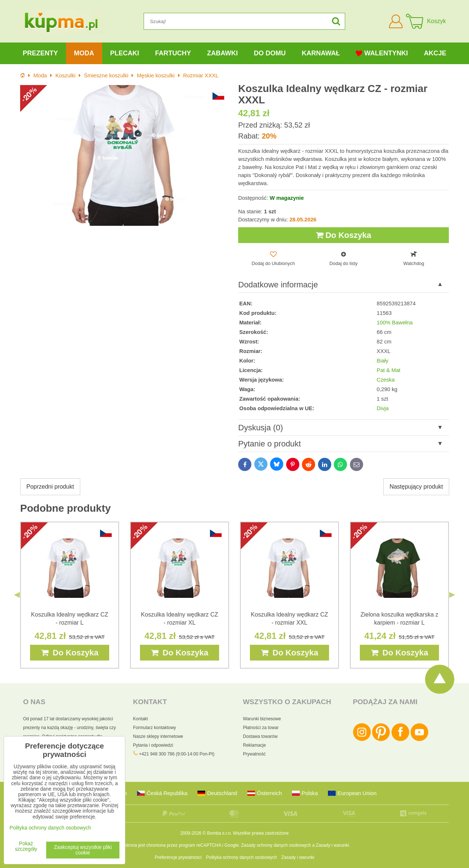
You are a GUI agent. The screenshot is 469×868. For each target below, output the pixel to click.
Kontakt (141, 719)
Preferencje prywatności (178, 857)
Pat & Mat (389, 370)
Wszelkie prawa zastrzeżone (261, 833)
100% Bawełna (395, 323)
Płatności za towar (261, 728)
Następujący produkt (416, 487)
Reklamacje (254, 745)
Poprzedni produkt (50, 487)
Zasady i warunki (332, 845)
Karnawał (321, 53)
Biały (383, 361)
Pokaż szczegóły (26, 846)
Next (452, 595)
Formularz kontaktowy (154, 728)
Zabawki (222, 53)
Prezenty (40, 53)
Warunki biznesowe (262, 719)
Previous (17, 595)
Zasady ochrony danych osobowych (276, 845)
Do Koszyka (344, 235)
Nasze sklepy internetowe (158, 736)
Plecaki (124, 53)
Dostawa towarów (260, 736)
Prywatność (254, 754)
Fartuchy (173, 53)
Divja (383, 408)
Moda (84, 53)
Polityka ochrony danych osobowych (241, 857)
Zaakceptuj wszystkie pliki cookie (83, 850)
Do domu (270, 53)
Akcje (435, 53)
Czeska (386, 380)
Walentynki (382, 53)
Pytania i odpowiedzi (153, 745)
